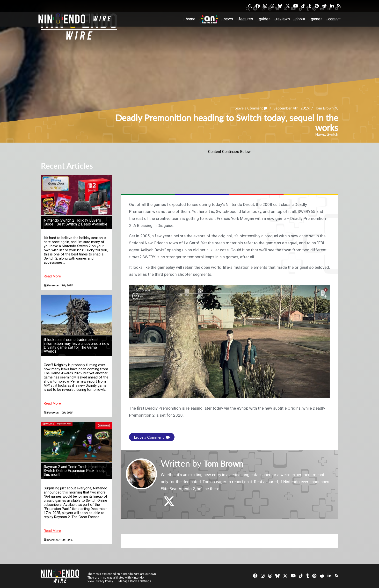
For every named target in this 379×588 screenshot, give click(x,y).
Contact (334, 19)
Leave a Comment (249, 108)
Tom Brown (324, 108)
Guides (265, 19)
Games (317, 19)
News (228, 19)
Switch (332, 134)
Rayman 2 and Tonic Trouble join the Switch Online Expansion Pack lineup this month (75, 471)
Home (191, 19)
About (300, 19)
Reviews (283, 19)
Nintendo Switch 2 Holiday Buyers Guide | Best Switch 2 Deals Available (76, 222)
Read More (52, 276)
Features (246, 19)
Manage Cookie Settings (135, 581)
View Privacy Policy (100, 581)
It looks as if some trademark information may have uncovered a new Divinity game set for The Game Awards (77, 345)
